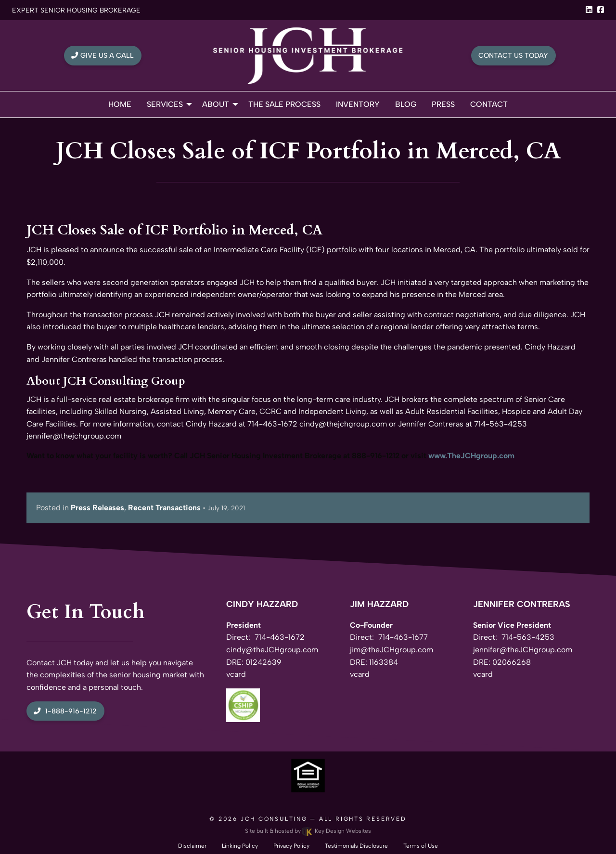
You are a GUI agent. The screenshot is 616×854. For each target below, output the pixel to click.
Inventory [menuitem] (358, 104)
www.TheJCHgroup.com (471, 456)
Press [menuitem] (443, 104)
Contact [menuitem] (489, 104)
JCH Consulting (274, 819)
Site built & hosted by (308, 831)
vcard (236, 674)
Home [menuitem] (120, 104)
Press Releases (97, 508)
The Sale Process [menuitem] (284, 104)
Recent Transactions (164, 508)
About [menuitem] (216, 104)
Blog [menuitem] (406, 104)
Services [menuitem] (165, 104)
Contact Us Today (513, 55)
